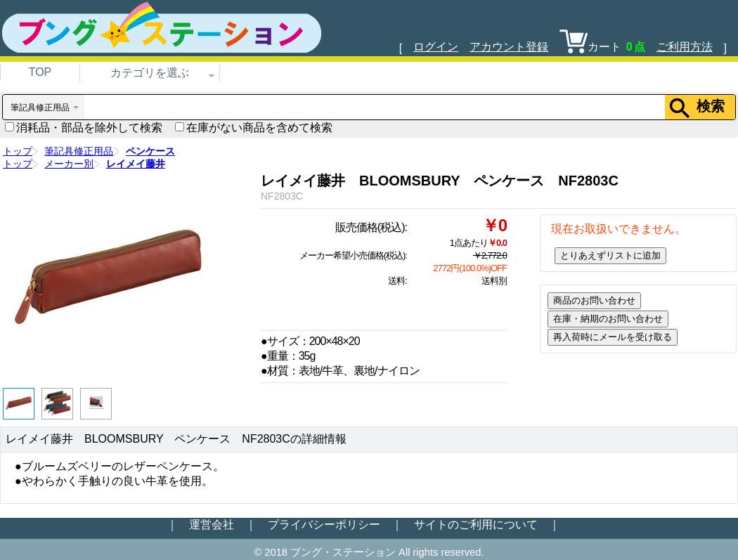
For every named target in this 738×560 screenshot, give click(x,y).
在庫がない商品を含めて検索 (254, 128)
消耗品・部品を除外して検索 (84, 128)
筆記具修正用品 (79, 151)
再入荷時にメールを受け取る (613, 337)
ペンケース (150, 151)
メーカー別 (69, 164)
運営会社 (212, 525)
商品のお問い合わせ (594, 300)
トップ (18, 151)
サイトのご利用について (476, 525)
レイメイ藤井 (136, 164)
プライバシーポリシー (324, 525)
